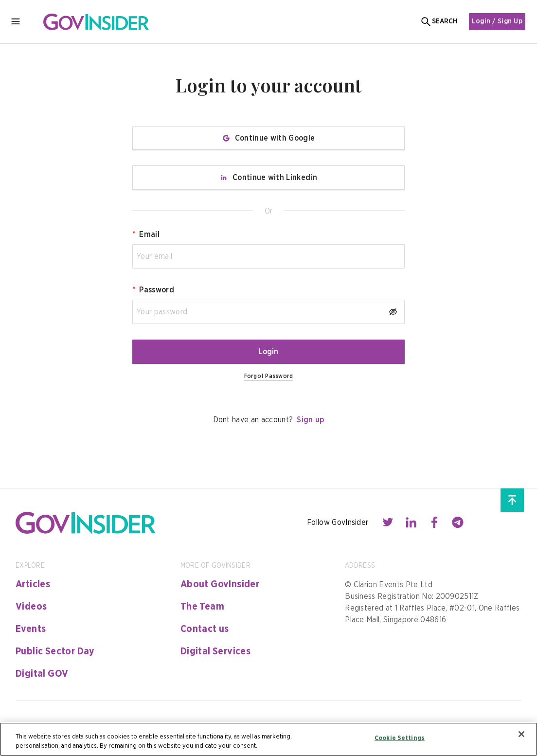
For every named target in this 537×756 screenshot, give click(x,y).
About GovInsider (220, 584)
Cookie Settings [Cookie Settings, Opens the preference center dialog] (400, 738)
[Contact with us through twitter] (388, 522)
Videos (31, 607)
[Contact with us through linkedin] (411, 522)
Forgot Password (269, 376)
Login (268, 352)
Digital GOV (42, 674)
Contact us (205, 629)
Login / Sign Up (496, 21)
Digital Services (215, 651)
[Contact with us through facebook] (434, 522)
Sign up (310, 420)
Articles (33, 584)
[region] (268, 739)
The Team (202, 607)
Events (31, 629)
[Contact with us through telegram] (458, 522)
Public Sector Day (55, 651)
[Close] (521, 734)
